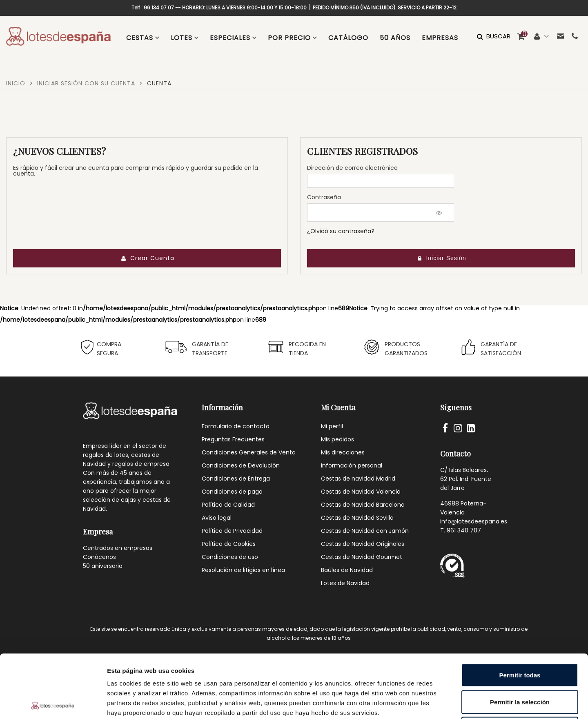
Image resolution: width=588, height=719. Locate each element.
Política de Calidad (228, 505)
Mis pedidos (337, 439)
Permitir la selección (520, 639)
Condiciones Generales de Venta (249, 452)
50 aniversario (103, 566)
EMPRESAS (440, 38)
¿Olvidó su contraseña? (341, 231)
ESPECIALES (230, 38)
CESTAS (140, 38)
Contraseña (324, 197)
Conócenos (99, 557)
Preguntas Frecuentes (233, 439)
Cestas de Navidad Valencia (361, 492)
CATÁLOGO (348, 38)
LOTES (182, 38)
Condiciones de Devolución (241, 465)
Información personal (352, 465)
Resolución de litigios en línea (243, 570)
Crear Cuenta (148, 258)
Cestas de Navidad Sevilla (357, 518)
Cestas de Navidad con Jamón (365, 531)
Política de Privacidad (232, 531)
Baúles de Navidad (347, 570)
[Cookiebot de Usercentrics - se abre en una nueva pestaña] (53, 703)
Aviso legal (217, 518)
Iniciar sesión (442, 258)
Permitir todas (520, 612)
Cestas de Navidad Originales (363, 544)
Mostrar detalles (442, 703)
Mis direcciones (343, 452)
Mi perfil (332, 426)
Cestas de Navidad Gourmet (362, 557)
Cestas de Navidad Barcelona (363, 505)
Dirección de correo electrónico (352, 168)
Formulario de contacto (236, 426)
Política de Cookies (229, 544)
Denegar (520, 665)
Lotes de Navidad (345, 583)
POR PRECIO (289, 38)
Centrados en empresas (118, 548)
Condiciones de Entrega (236, 479)
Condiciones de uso (230, 557)
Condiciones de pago (232, 492)
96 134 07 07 (159, 8)
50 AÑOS (395, 38)
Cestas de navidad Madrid (358, 479)
